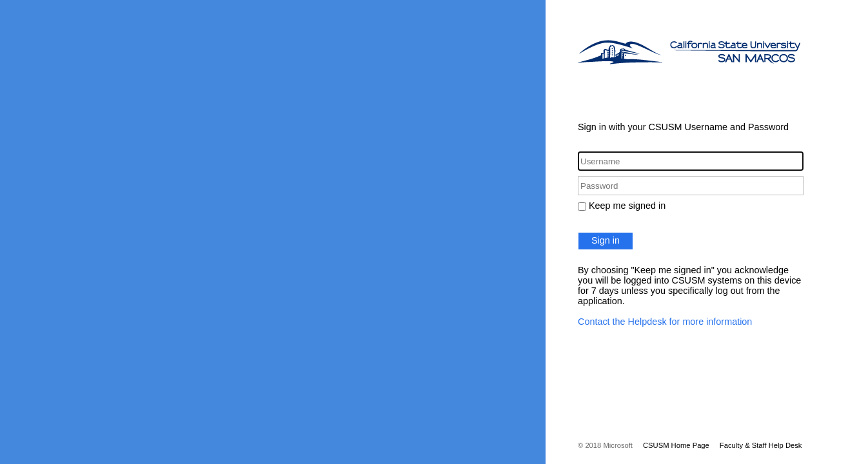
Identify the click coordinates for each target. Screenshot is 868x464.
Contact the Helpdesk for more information (665, 322)
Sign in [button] (606, 240)
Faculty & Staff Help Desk (761, 445)
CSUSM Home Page (676, 445)
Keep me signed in (627, 206)
